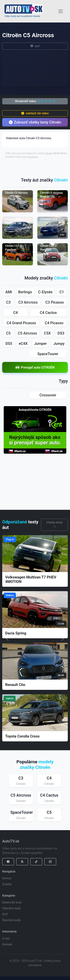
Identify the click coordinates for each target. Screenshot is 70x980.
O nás (6, 938)
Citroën (49, 153)
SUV (5, 914)
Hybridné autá (11, 908)
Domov (7, 878)
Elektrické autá (12, 902)
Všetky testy (54, 525)
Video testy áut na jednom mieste (22, 16)
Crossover (33, 157)
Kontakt (7, 944)
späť (35, 46)
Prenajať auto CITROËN (35, 367)
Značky (7, 884)
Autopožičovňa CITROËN (35, 410)
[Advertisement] (37, 166)
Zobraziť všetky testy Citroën (35, 122)
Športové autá (11, 920)
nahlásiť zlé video (35, 113)
